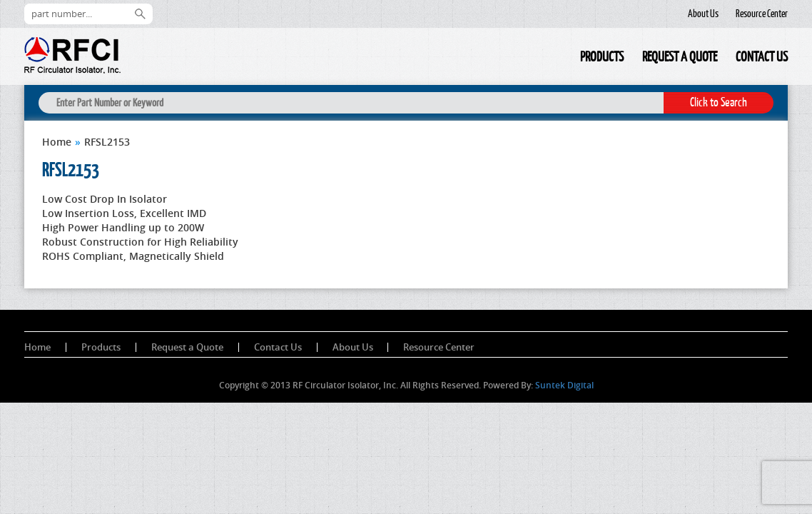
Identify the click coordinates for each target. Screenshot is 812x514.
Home (562, 59)
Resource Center (762, 14)
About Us (703, 14)
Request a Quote (680, 56)
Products (602, 56)
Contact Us (762, 56)
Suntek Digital (564, 385)
